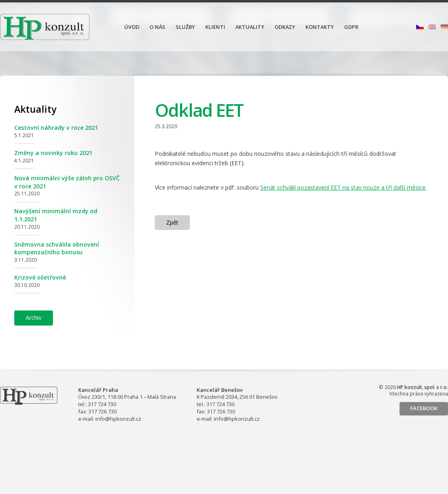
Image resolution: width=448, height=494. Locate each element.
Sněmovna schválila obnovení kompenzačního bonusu (57, 248)
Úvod (132, 27)
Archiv (34, 318)
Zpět (172, 222)
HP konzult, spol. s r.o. (45, 27)
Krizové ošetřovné (40, 277)
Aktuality (250, 27)
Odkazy (285, 27)
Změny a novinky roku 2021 (53, 153)
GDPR (351, 27)
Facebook (424, 408)
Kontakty (320, 27)
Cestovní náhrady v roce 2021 (56, 128)
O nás (157, 27)
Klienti (215, 27)
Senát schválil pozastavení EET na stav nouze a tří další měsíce (343, 187)
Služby (185, 27)
